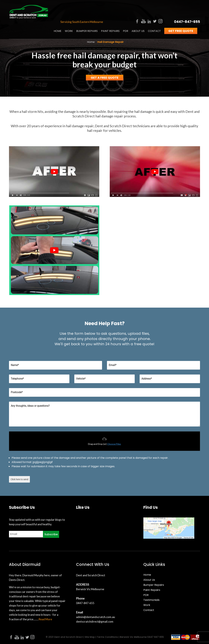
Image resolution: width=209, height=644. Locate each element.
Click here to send (19, 479)
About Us (138, 17)
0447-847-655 (187, 8)
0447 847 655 (156, 637)
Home (58, 17)
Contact (154, 17)
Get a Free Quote (105, 78)
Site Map (90, 637)
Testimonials (151, 600)
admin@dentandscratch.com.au (96, 617)
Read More (45, 619)
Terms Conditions (107, 637)
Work (69, 17)
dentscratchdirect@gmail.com (95, 622)
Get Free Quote (181, 17)
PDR (126, 17)
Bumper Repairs (87, 17)
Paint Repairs (110, 17)
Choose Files (114, 444)
